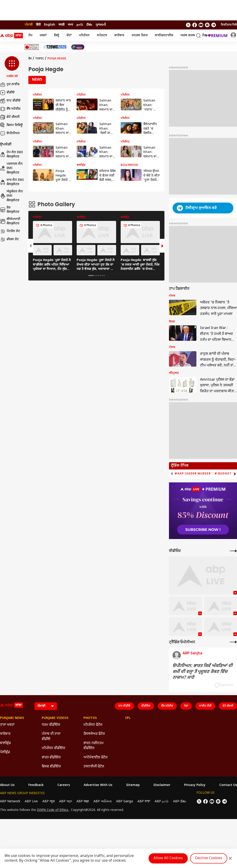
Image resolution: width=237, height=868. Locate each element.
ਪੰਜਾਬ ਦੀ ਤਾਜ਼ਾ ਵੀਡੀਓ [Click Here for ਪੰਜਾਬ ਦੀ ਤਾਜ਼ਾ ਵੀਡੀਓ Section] (51, 736)
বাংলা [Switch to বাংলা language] (70, 25)
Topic (40, 59)
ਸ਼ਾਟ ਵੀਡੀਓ (10, 101)
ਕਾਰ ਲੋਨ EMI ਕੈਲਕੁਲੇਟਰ (12, 182)
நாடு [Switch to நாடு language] (80, 25)
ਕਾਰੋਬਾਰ (119, 35)
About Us (7, 785)
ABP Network (10, 802)
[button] (12, 67)
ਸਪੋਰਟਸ (102, 35)
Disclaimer (162, 785)
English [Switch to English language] (50, 25)
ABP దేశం (180, 802)
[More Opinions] (233, 642)
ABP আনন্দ (66, 802)
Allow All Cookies (168, 858)
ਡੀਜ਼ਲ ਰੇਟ (9, 239)
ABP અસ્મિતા (103, 802)
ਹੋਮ (30, 35)
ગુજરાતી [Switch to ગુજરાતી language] (101, 25)
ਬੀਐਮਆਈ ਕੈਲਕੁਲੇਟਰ (10, 221)
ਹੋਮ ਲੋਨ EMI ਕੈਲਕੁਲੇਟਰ (11, 155)
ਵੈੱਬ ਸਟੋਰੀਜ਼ (10, 109)
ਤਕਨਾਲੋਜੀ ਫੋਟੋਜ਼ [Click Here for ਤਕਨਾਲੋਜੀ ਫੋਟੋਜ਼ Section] (94, 767)
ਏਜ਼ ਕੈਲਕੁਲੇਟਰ (10, 210)
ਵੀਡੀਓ (7, 93)
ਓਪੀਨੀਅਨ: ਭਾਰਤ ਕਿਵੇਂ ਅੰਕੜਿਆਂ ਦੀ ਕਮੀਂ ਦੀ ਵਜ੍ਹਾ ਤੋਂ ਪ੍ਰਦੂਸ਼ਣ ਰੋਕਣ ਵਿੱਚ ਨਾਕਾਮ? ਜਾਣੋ (203, 672)
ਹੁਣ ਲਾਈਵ (10, 85)
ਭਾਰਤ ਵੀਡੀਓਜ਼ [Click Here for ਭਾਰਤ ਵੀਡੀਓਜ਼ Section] (51, 758)
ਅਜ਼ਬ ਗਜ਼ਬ (188, 35)
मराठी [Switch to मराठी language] (61, 25)
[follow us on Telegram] (214, 25)
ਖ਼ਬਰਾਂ (43, 35)
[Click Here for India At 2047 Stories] (78, 47)
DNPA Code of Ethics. (53, 810)
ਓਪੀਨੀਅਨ (10, 133)
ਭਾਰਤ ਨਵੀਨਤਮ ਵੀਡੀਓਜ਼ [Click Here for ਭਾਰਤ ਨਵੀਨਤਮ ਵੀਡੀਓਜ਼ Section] (94, 746)
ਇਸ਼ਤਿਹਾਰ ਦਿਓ (229, 25)
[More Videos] (233, 551)
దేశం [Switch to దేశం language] (89, 25)
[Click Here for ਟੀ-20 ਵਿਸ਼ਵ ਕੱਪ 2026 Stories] (55, 47)
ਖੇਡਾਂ (186, 706)
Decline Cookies (209, 858)
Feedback (36, 785)
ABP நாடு (162, 802)
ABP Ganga (125, 802)
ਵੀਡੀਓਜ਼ (146, 706)
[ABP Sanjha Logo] (12, 36)
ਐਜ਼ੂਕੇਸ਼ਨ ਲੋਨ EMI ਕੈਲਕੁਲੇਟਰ (11, 196)
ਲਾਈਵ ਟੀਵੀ (205, 706)
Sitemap (133, 785)
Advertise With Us (98, 785)
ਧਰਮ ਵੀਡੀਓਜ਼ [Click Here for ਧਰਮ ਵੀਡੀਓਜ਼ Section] (51, 725)
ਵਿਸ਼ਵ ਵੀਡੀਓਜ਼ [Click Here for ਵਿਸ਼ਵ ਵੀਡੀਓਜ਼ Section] (51, 767)
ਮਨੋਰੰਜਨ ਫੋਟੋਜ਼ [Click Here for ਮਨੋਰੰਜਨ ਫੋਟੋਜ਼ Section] (93, 725)
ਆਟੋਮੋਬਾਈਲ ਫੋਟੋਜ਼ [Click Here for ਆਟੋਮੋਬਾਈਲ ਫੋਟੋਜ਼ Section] (95, 758)
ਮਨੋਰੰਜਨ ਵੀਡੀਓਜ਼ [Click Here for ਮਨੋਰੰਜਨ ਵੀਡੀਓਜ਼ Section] (53, 748)
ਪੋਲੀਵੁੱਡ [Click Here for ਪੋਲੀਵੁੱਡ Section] (5, 752)
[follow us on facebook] (195, 25)
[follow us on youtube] (201, 25)
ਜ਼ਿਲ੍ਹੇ (57, 35)
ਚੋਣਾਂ (69, 35)
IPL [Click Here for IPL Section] (128, 718)
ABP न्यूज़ (49, 802)
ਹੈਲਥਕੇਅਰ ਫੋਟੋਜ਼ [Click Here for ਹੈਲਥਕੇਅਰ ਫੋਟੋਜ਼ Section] (94, 734)
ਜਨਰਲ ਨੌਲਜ (140, 35)
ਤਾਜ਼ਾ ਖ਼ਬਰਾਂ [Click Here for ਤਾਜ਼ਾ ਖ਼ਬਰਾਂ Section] (7, 725)
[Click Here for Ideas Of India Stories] (32, 47)
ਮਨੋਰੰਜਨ (84, 35)
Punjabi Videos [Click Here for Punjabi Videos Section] (55, 718)
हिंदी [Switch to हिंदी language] (38, 25)
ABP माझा (83, 802)
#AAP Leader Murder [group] (193, 474)
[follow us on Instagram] (207, 25)
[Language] (46, 706)
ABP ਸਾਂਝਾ (144, 802)
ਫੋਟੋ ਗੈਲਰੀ (10, 117)
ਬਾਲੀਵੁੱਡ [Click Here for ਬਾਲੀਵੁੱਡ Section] (5, 743)
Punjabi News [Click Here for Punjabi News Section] (12, 718)
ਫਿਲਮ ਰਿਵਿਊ (11, 125)
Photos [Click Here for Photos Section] (90, 718)
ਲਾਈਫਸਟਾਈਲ (164, 35)
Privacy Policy (195, 785)
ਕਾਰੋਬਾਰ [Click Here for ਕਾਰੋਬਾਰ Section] (5, 734)
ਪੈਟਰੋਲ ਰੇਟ (10, 231)
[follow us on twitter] (188, 25)
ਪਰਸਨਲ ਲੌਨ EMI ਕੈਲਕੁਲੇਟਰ (11, 168)
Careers (64, 785)
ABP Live (31, 802)
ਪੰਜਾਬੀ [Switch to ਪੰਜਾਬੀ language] (29, 25)
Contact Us (228, 785)
